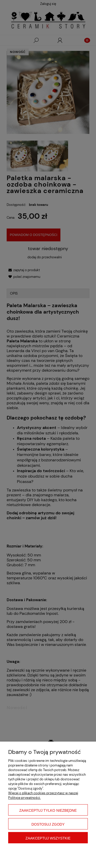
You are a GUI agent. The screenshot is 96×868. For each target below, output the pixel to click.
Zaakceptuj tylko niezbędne (48, 810)
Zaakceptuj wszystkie (48, 838)
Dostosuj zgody (48, 824)
